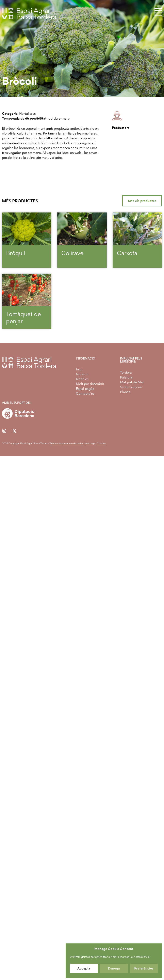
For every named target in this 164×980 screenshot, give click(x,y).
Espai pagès (85, 389)
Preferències (144, 968)
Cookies (101, 443)
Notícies (82, 379)
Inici (79, 369)
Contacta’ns (85, 393)
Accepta (84, 968)
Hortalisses (27, 114)
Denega (114, 968)
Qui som (82, 374)
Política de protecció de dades (67, 443)
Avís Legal (90, 443)
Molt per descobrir (90, 384)
